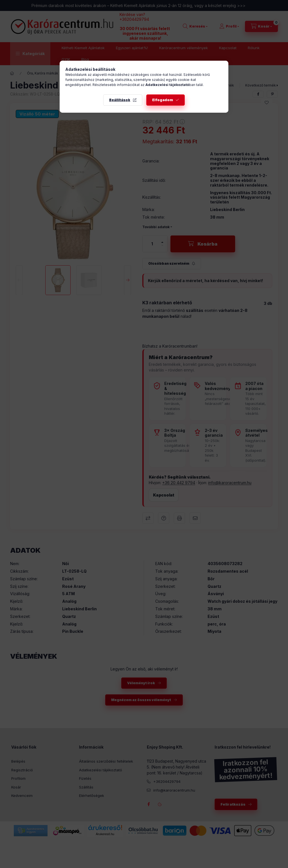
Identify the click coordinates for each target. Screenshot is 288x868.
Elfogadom (163, 100)
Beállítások (120, 100)
